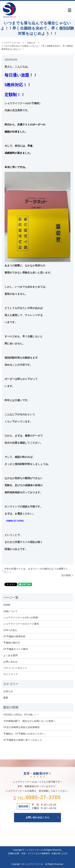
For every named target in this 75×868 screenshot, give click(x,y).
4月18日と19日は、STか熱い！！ (21, 715)
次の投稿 (66, 575)
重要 (6, 698)
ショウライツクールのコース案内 (21, 624)
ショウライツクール (11, 43)
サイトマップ (10, 674)
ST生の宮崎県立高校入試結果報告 (22, 727)
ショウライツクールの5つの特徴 (21, 617)
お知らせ (31, 43)
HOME (7, 605)
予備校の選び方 (12, 643)
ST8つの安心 (10, 630)
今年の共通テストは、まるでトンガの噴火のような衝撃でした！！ (36, 570)
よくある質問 (10, 655)
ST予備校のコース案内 (16, 649)
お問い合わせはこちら (38, 817)
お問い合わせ (10, 662)
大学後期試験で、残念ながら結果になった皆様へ (29, 721)
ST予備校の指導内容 (14, 636)
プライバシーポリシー (15, 668)
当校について (10, 611)
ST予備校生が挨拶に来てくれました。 (24, 740)
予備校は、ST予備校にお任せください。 (25, 734)
